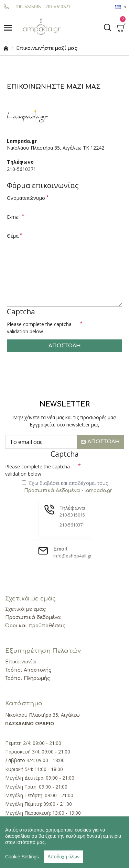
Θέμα (13, 236)
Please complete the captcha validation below (39, 328)
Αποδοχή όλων (63, 857)
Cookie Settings (22, 857)
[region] (64, 842)
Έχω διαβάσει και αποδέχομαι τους (67, 487)
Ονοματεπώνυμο (26, 198)
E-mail (14, 217)
